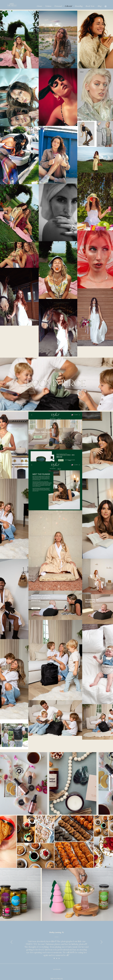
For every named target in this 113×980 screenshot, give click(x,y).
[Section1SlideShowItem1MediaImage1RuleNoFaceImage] (54, 958)
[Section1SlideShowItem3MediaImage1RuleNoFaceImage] (59, 958)
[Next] (101, 942)
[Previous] (12, 942)
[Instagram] (106, 6)
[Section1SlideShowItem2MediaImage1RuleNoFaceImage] (57, 958)
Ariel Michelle (57, 969)
